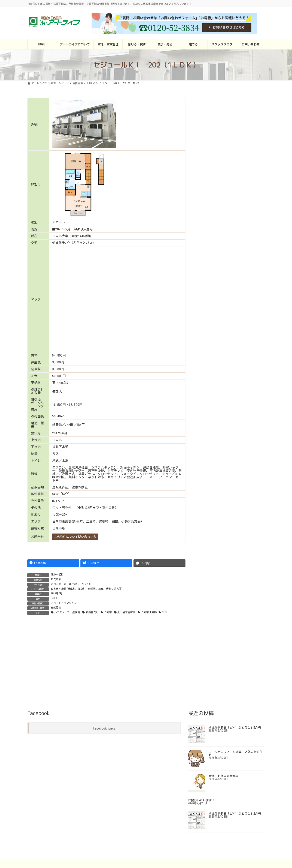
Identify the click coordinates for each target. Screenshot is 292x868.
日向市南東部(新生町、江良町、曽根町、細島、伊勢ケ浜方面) (87, 589)
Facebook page (104, 696)
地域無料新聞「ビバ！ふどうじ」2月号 (235, 781)
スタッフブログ (206, 831)
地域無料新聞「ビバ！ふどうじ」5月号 (235, 695)
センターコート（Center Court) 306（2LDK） (238, 112)
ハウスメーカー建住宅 (64, 584)
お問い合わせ (232, 831)
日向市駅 (56, 579)
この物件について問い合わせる (75, 537)
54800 (54, 598)
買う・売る (165, 831)
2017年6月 (57, 593)
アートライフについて (112, 831)
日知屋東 (56, 607)
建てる (184, 831)
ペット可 (86, 584)
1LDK (165, 612)
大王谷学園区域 (126, 612)
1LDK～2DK (57, 574)
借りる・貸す (141, 831)
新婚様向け (92, 612)
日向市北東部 (149, 612)
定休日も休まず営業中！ (225, 744)
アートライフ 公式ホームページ (71, 831)
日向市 (108, 612)
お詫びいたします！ (201, 768)
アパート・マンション (64, 603)
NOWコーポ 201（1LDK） (236, 231)
